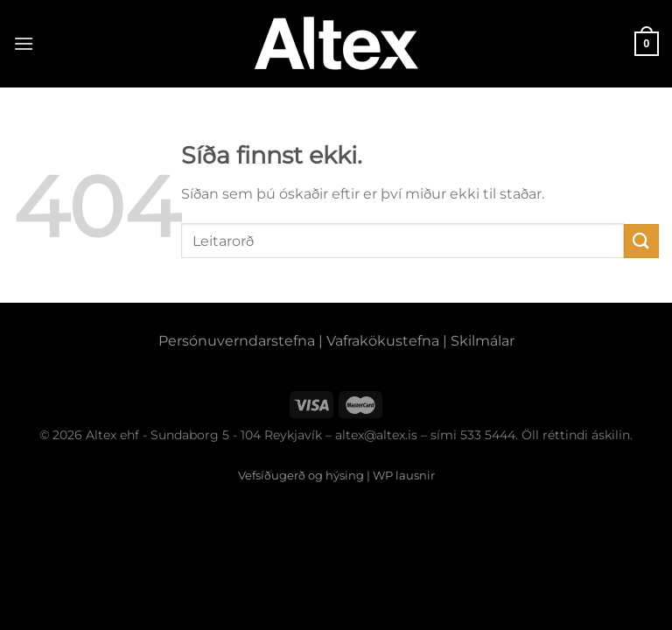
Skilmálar (483, 341)
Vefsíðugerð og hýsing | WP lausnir (336, 475)
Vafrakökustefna (383, 341)
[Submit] (641, 241)
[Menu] (24, 43)
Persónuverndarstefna (237, 341)
